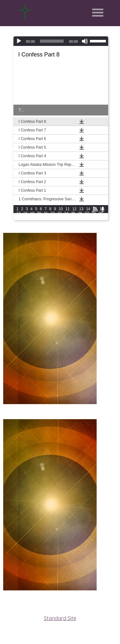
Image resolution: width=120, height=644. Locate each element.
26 (80, 213)
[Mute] (85, 41)
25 (73, 213)
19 (32, 213)
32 (32, 218)
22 (53, 213)
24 (66, 213)
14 (88, 209)
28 (94, 213)
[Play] (19, 41)
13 (81, 209)
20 (39, 213)
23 (59, 213)
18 (25, 213)
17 (18, 213)
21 (46, 213)
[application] (61, 41)
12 (74, 209)
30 (18, 218)
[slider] (52, 41)
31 (25, 218)
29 (100, 213)
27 (87, 213)
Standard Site (60, 618)
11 (68, 209)
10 (61, 209)
